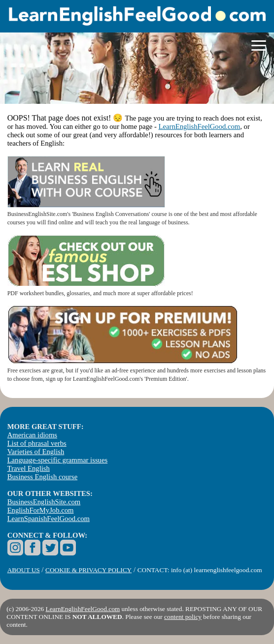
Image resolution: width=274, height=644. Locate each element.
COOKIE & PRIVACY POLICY (88, 570)
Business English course (42, 477)
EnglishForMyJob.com (41, 510)
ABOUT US (24, 570)
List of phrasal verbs (37, 443)
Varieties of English (36, 452)
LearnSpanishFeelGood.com (49, 519)
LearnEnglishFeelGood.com (200, 126)
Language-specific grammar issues (57, 460)
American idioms (32, 435)
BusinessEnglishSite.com (44, 502)
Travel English (29, 468)
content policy (183, 617)
